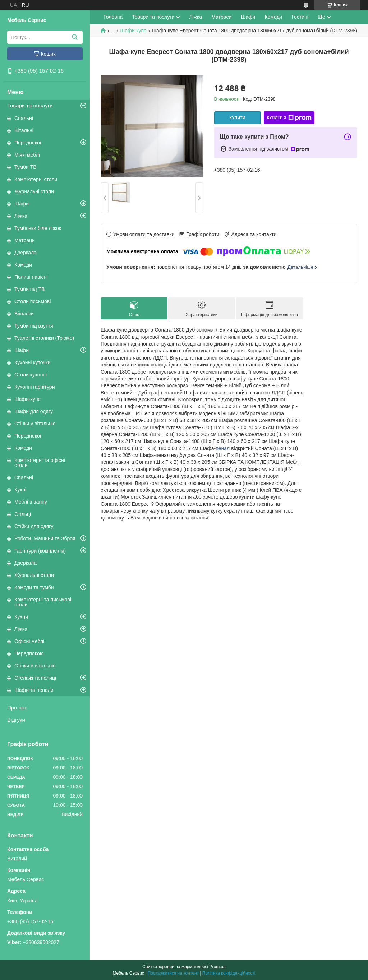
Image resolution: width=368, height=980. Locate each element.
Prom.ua (218, 967)
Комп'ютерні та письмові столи (43, 602)
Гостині (300, 17)
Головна (113, 17)
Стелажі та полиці (35, 678)
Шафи (22, 204)
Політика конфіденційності (229, 973)
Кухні (20, 490)
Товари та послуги (30, 105)
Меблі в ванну (31, 502)
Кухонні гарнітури (34, 387)
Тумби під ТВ (29, 289)
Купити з (289, 118)
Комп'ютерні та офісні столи (40, 463)
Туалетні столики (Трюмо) (44, 338)
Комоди (23, 265)
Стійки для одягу (34, 526)
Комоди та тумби (34, 587)
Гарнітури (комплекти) (40, 551)
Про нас (17, 708)
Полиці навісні (31, 277)
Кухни (21, 617)
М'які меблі (27, 155)
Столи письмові (33, 301)
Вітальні (24, 130)
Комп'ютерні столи (36, 179)
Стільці (23, 514)
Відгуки (16, 720)
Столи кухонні (31, 375)
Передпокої (28, 143)
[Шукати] (75, 37)
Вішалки (24, 314)
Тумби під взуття (34, 326)
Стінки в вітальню (35, 666)
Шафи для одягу (34, 411)
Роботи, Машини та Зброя (45, 538)
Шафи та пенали (34, 690)
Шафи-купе (27, 399)
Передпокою (29, 653)
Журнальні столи (34, 191)
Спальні (24, 118)
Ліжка (21, 216)
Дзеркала (26, 253)
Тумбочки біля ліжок (38, 228)
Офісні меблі (29, 641)
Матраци (25, 240)
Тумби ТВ (26, 167)
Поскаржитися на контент (173, 973)
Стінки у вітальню (35, 424)
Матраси (221, 17)
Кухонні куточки (33, 362)
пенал (223, 448)
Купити (237, 118)
